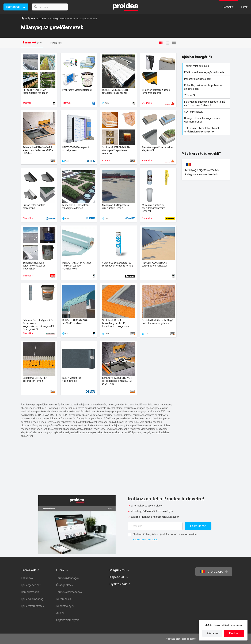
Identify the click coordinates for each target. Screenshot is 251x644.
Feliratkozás (198, 526)
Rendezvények (65, 606)
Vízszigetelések (58, 19)
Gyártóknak (118, 584)
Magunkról (117, 570)
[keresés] (50, 7)
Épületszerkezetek (37, 19)
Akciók (60, 613)
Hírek (60, 570)
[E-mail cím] (155, 526)
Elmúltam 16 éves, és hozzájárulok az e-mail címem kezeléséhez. (166, 534)
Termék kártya (39, 80)
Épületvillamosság (32, 599)
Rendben (234, 633)
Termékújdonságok (68, 578)
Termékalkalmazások (69, 592)
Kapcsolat (117, 577)
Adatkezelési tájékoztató (146, 540)
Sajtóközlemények (68, 620)
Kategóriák (13, 7)
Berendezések (30, 592)
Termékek (28, 570)
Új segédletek (65, 585)
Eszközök (27, 578)
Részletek (212, 633)
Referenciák (64, 599)
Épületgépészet (31, 585)
